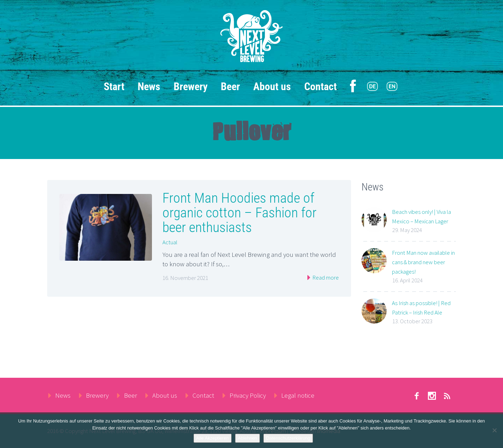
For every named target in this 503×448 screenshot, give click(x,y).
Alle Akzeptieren (213, 438)
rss (447, 396)
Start (114, 86)
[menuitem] (372, 87)
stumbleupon (432, 396)
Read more (325, 277)
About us (272, 86)
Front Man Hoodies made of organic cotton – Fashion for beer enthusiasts (239, 213)
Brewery (191, 86)
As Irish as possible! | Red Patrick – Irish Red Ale (421, 308)
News (149, 86)
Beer (230, 86)
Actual (170, 242)
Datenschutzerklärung (288, 438)
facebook (416, 396)
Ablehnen (247, 438)
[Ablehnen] (494, 430)
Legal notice (298, 395)
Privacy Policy (248, 395)
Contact (320, 86)
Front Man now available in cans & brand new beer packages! (423, 262)
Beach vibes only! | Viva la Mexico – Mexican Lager (421, 216)
